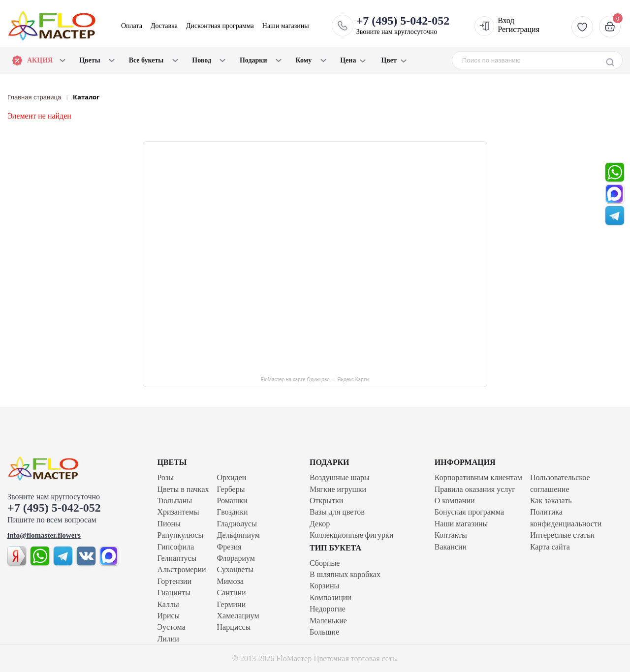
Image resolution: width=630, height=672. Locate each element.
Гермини (232, 604)
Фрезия (229, 547)
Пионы (169, 524)
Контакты (451, 535)
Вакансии (451, 547)
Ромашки (232, 501)
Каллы (168, 604)
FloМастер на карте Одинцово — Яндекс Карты (315, 380)
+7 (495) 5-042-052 (54, 508)
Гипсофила (175, 547)
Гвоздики (233, 512)
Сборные (325, 563)
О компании (455, 501)
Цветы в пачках (183, 489)
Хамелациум (238, 616)
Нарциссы (234, 627)
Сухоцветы (236, 569)
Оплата (132, 26)
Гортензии (174, 581)
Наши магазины (286, 26)
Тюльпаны (174, 501)
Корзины (324, 586)
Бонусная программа (469, 512)
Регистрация (519, 29)
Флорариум (236, 558)
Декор (320, 524)
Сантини (232, 593)
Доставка (164, 26)
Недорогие (328, 609)
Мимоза (230, 581)
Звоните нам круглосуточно (403, 25)
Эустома (171, 627)
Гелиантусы (177, 558)
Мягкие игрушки (338, 489)
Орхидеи (232, 477)
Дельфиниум (238, 535)
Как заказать (551, 501)
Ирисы (168, 616)
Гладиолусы (237, 524)
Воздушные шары (340, 477)
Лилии (168, 639)
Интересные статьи (562, 535)
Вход (506, 20)
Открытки (326, 501)
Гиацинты (174, 593)
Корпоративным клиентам (478, 477)
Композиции (331, 597)
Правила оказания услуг (475, 489)
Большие (324, 632)
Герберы (231, 489)
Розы (165, 477)
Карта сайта (550, 547)
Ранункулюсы (180, 535)
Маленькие (328, 621)
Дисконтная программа (220, 26)
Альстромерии (181, 569)
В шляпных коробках (345, 574)
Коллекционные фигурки (351, 535)
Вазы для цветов (337, 512)
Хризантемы (178, 512)
